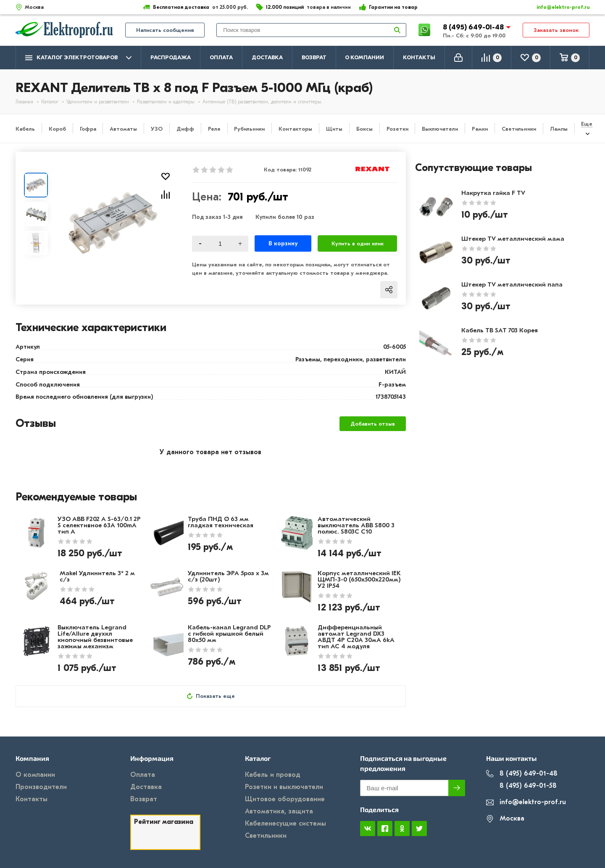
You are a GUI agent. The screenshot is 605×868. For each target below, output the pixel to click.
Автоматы (123, 129)
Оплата (221, 57)
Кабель (25, 129)
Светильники (519, 129)
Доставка (267, 57)
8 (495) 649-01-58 (521, 786)
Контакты (419, 57)
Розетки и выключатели (284, 787)
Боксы (364, 129)
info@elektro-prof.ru (558, 7)
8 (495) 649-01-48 (474, 27)
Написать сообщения (165, 30)
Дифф (185, 129)
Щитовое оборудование (285, 799)
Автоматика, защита (279, 811)
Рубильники (249, 129)
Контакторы (295, 129)
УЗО (157, 129)
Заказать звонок (556, 30)
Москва (505, 819)
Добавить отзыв (373, 424)
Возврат (314, 57)
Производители (41, 787)
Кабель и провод (273, 775)
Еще (587, 124)
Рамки (480, 129)
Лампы (559, 129)
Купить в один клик (358, 243)
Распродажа (171, 57)
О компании (364, 57)
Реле (214, 129)
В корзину (283, 243)
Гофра (88, 129)
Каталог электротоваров (78, 58)
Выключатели (440, 129)
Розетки (397, 129)
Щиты (334, 129)
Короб (57, 129)
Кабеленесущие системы (285, 823)
